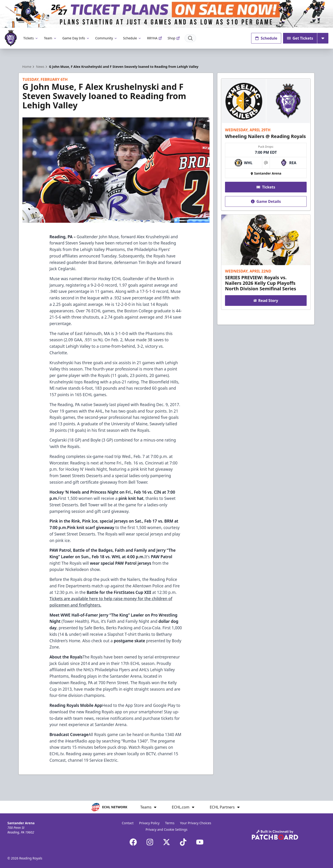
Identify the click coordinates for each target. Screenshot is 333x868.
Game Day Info (76, 38)
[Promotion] (166, 14)
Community (106, 38)
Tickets (31, 38)
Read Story (266, 301)
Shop (174, 38)
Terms (170, 823)
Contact (128, 823)
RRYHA (155, 38)
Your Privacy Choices (196, 823)
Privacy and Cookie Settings (167, 829)
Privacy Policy (149, 823)
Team (50, 38)
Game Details (266, 201)
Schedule (132, 38)
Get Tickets (300, 38)
